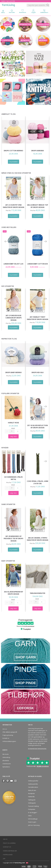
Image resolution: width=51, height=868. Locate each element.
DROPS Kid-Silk (38, 372)
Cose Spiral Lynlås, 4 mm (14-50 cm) (38, 482)
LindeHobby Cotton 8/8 (37, 264)
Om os (5, 729)
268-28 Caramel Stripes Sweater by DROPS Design (37, 539)
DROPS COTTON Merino (13, 151)
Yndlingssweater (37, 593)
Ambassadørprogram (9, 741)
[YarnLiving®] (8, 5)
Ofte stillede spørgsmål (10, 732)
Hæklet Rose (13, 423)
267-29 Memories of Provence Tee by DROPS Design (13, 539)
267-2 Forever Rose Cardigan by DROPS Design (14, 318)
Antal (13, 428)
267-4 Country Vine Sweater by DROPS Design (14, 206)
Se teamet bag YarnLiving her (37, 749)
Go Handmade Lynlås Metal (13, 478)
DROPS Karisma (38, 151)
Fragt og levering (8, 735)
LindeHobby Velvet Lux (13, 264)
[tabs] (44, 12)
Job (4, 859)
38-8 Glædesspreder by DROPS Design (14, 593)
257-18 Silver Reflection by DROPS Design (37, 427)
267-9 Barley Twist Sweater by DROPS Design (37, 318)
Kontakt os (6, 738)
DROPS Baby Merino (14, 372)
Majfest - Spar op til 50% (8, 1)
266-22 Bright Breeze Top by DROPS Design (37, 206)
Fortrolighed (8, 855)
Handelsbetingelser (10, 851)
